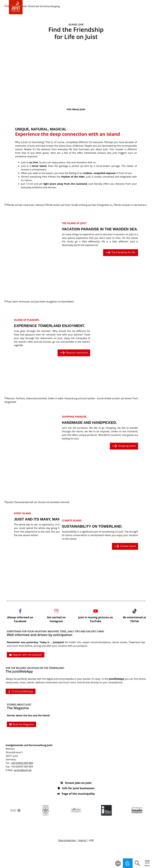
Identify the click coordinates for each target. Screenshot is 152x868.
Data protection (67, 840)
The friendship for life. (121, 253)
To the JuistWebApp (21, 691)
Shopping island (124, 446)
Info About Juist (76, 109)
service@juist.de (23, 770)
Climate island (125, 546)
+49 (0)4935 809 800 (22, 763)
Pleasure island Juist (74, 353)
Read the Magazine (21, 724)
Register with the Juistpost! (26, 655)
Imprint (83, 840)
